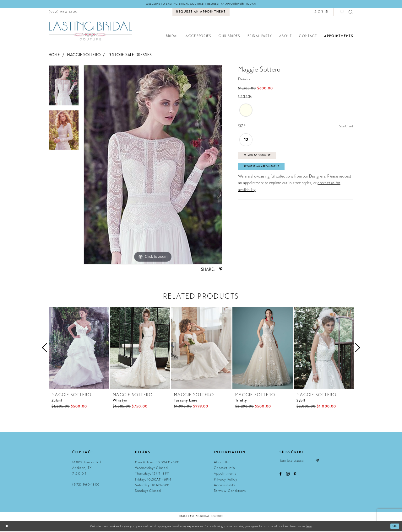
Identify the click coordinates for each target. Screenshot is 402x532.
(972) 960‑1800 (86, 485)
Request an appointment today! (238, 4)
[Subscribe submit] (325, 462)
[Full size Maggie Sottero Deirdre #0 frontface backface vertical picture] (153, 165)
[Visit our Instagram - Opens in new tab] (288, 476)
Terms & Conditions (230, 491)
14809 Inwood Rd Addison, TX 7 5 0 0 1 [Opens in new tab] (87, 469)
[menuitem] (63, 12)
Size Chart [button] (345, 127)
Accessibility (225, 486)
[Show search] (351, 12)
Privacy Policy (226, 480)
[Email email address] (304, 462)
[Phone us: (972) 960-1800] (63, 12)
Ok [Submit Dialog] (394, 527)
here (309, 527)
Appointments (225, 474)
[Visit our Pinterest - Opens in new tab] (295, 476)
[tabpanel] (64, 88)
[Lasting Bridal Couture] (90, 31)
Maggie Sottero (84, 56)
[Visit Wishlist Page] (342, 12)
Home (54, 56)
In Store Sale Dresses (130, 56)
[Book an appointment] (201, 13)
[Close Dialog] (7, 527)
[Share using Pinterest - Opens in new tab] (221, 270)
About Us (222, 463)
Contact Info (224, 468)
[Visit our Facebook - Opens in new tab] (281, 476)
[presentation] (79, 348)
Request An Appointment (266, 171)
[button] (321, 12)
